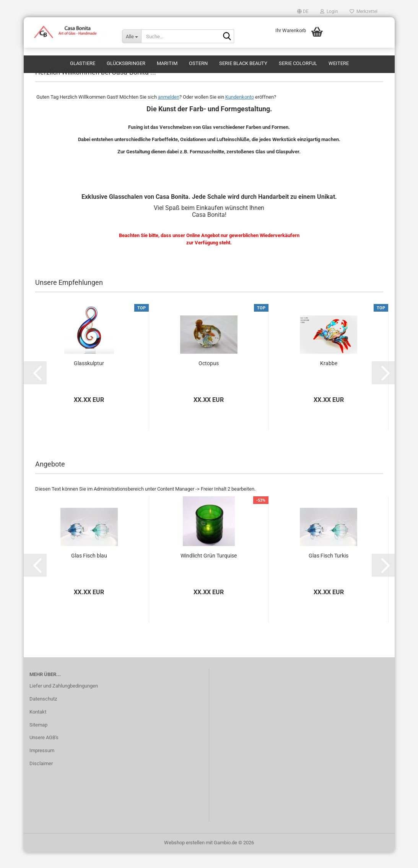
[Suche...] (132, 36)
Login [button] (329, 11)
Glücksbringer (126, 63)
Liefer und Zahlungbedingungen (64, 701)
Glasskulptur (89, 379)
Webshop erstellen (184, 858)
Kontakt (38, 727)
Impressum (42, 766)
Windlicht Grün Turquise (209, 571)
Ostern (198, 63)
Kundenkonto (240, 112)
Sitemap (38, 740)
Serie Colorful (298, 63)
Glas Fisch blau (89, 571)
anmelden (169, 112)
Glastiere (83, 63)
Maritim (167, 63)
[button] (303, 11)
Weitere (339, 63)
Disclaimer (41, 779)
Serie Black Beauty (243, 63)
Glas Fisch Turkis (329, 571)
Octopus (209, 379)
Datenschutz (43, 714)
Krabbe (329, 379)
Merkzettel (364, 11)
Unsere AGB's (44, 753)
